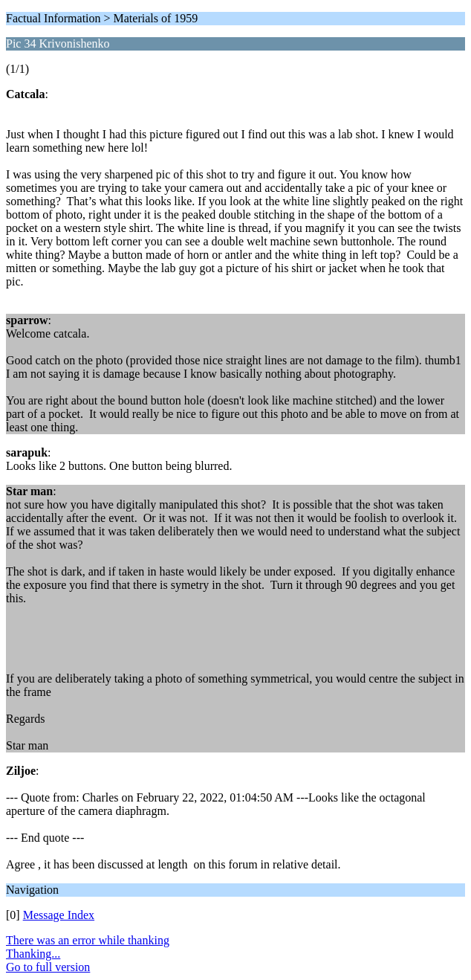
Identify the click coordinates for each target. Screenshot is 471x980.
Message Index (59, 915)
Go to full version (48, 967)
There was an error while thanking (88, 940)
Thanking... (33, 954)
